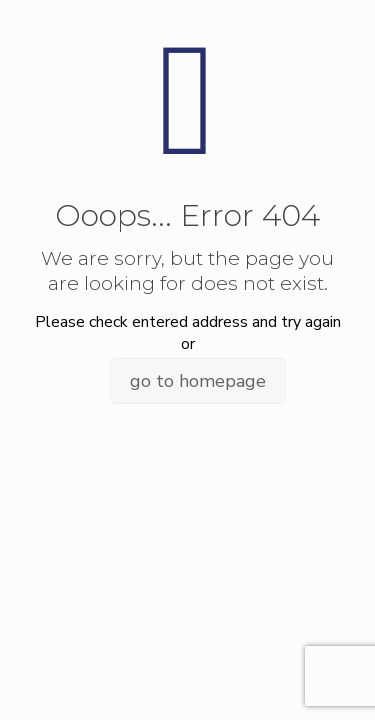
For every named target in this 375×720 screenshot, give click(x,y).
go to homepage (198, 381)
